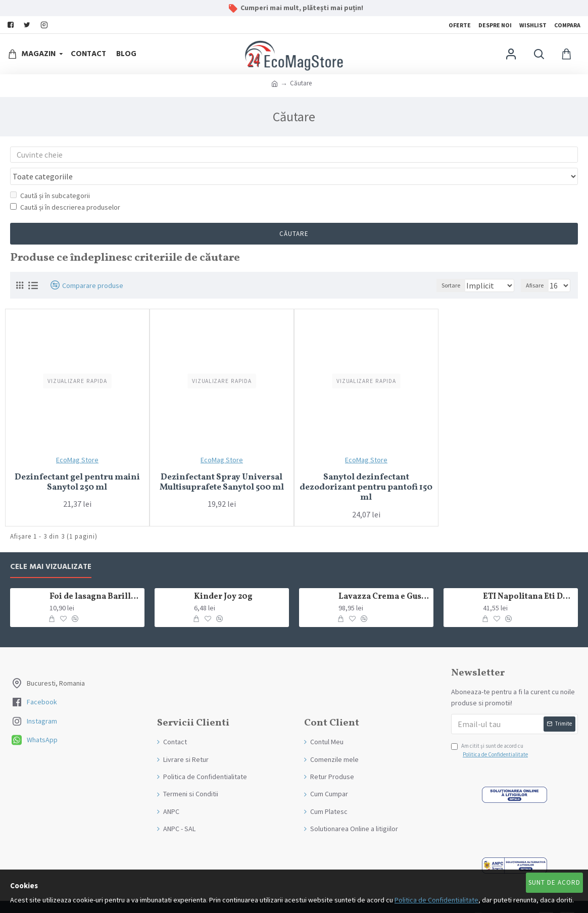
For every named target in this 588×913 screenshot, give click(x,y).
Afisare (538, 266)
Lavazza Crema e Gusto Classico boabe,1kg (384, 578)
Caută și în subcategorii (50, 176)
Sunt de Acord (554, 882)
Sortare (439, 266)
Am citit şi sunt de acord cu (490, 732)
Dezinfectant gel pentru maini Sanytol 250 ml (77, 464)
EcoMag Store (77, 441)
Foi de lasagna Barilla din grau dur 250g (95, 578)
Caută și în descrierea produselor (65, 188)
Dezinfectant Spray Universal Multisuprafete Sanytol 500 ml (222, 464)
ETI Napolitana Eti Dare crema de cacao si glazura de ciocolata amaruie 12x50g (529, 578)
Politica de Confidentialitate (436, 900)
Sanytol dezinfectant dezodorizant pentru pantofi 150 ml (366, 469)
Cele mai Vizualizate (51, 548)
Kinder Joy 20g (223, 578)
